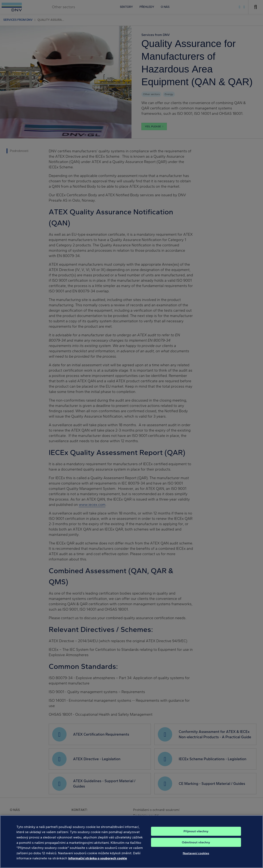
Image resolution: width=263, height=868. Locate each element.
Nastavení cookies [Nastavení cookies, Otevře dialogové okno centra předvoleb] (196, 857)
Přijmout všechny (196, 835)
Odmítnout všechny (196, 846)
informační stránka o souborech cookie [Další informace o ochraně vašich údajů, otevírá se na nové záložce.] (98, 862)
